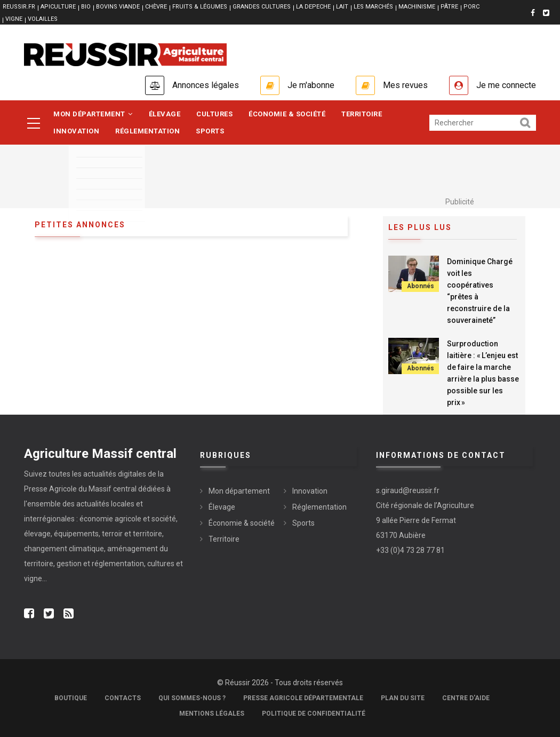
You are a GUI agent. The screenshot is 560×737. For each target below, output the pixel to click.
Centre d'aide (466, 698)
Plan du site (403, 698)
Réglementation (147, 131)
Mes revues (405, 85)
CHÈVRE (156, 7)
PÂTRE (449, 7)
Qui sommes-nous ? (192, 698)
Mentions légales (212, 714)
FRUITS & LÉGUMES (200, 7)
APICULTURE (58, 7)
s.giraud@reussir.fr (408, 490)
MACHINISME (417, 7)
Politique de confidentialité (314, 714)
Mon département (93, 114)
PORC (471, 7)
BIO (86, 7)
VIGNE (14, 19)
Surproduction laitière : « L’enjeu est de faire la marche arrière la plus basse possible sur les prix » (483, 373)
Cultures (214, 114)
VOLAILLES (43, 19)
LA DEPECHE (313, 7)
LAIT (342, 7)
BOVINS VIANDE (118, 7)
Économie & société (287, 114)
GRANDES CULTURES (262, 7)
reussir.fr (19, 7)
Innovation (76, 131)
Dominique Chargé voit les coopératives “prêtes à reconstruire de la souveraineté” (480, 291)
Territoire (362, 114)
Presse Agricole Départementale (303, 698)
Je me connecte (506, 85)
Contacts (123, 698)
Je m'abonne (311, 85)
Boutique (71, 698)
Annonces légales (206, 85)
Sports (210, 131)
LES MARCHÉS (373, 7)
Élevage (165, 114)
